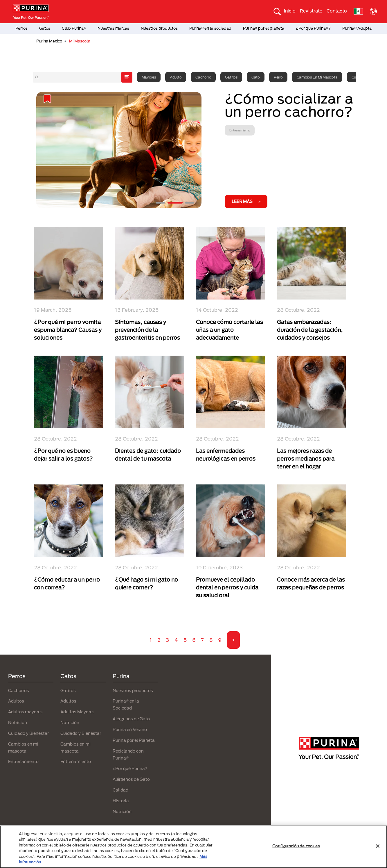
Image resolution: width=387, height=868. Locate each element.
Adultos (16, 701)
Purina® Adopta (357, 28)
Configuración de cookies (296, 846)
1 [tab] (161, 203)
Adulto (176, 77)
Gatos (45, 28)
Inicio (290, 11)
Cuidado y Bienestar (28, 733)
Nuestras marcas (113, 28)
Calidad (120, 790)
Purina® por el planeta (264, 28)
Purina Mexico (49, 41)
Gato (256, 77)
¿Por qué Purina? (130, 768)
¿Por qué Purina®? (313, 28)
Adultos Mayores (78, 712)
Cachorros (19, 690)
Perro (278, 77)
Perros (21, 28)
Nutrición (18, 722)
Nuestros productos (159, 28)
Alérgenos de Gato (131, 719)
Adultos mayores (25, 712)
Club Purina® (74, 28)
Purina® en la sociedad (210, 28)
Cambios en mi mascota (317, 77)
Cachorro (203, 77)
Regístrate (311, 11)
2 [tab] (175, 203)
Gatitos (231, 77)
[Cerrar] (378, 846)
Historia (121, 801)
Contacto (337, 11)
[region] (193, 847)
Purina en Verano (130, 729)
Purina (121, 676)
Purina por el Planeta (134, 740)
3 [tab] (190, 203)
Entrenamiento (23, 761)
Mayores (149, 77)
